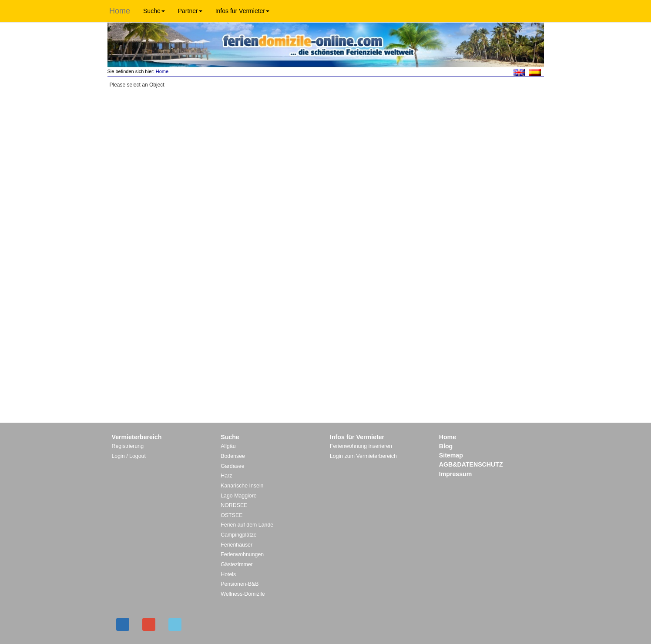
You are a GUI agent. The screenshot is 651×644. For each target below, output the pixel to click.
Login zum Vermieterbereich (363, 456)
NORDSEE (234, 505)
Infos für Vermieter (242, 11)
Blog (446, 446)
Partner (190, 11)
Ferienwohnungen (242, 554)
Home (120, 11)
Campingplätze (238, 535)
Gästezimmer (237, 564)
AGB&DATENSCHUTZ (471, 464)
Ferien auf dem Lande (247, 525)
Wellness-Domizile (243, 594)
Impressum (456, 474)
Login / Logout (129, 456)
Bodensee (233, 456)
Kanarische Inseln (242, 486)
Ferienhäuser (237, 545)
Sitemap (451, 455)
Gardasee (232, 466)
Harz (226, 476)
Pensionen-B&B (240, 584)
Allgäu (228, 446)
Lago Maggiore (238, 496)
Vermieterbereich (137, 437)
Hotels (228, 574)
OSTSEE (232, 515)
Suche (154, 11)
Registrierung (128, 446)
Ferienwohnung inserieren (361, 446)
